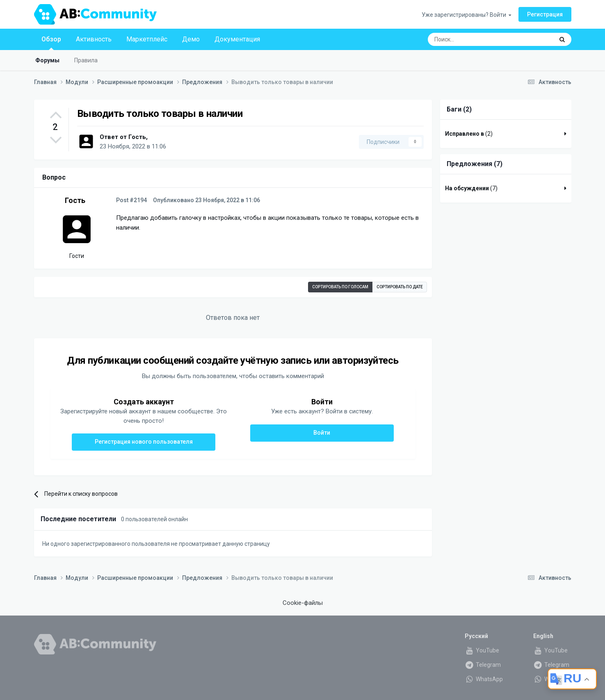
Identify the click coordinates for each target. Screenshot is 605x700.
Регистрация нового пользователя (144, 442)
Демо (191, 39)
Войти (322, 433)
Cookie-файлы (303, 603)
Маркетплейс (147, 39)
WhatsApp (484, 679)
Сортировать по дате (400, 287)
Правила (86, 60)
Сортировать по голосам (340, 287)
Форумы (47, 60)
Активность (94, 39)
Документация (237, 39)
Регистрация (545, 14)
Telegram (483, 665)
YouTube (482, 650)
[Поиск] (472, 39)
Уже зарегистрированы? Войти (466, 15)
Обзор (51, 43)
